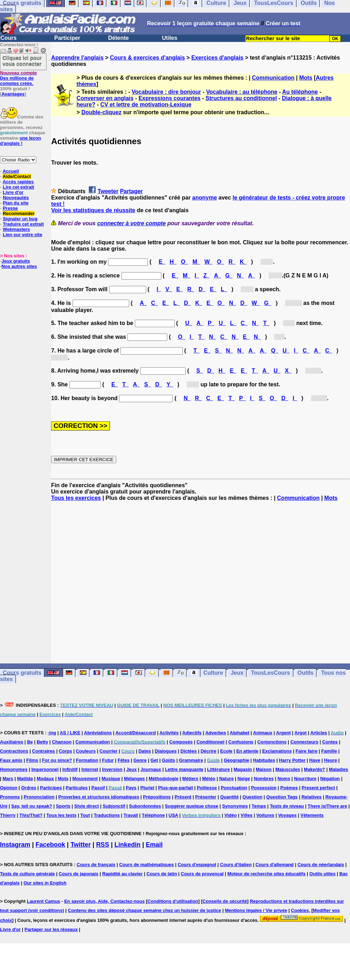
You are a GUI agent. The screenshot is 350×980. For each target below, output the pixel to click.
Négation (330, 779)
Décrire (209, 751)
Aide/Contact (17, 176)
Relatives (311, 797)
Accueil (11, 171)
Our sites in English (45, 883)
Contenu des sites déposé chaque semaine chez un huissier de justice (145, 910)
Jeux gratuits (16, 261)
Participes (51, 788)
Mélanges (134, 779)
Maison (264, 769)
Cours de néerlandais (321, 865)
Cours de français (96, 865)
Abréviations (98, 733)
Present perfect (318, 788)
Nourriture (305, 779)
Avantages (13, 94)
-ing (52, 733)
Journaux (151, 769)
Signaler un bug (20, 219)
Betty (42, 742)
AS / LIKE (70, 733)
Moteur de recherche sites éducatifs (267, 874)
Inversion (112, 769)
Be (30, 742)
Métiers (190, 779)
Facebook (50, 845)
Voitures (265, 815)
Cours (8, 38)
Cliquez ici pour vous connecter (22, 61)
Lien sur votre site (23, 235)
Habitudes (264, 760)
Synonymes (235, 806)
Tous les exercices (76, 498)
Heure (330, 760)
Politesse (207, 788)
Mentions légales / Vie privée (256, 910)
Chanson (62, 742)
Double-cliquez (101, 112)
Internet (90, 769)
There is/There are (327, 806)
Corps (65, 751)
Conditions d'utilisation (173, 901)
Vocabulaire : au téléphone (242, 92)
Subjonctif (114, 806)
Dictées (189, 751)
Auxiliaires (12, 742)
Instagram (15, 845)
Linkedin (127, 845)
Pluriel (147, 788)
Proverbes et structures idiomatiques (99, 797)
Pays (131, 788)
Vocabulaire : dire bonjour (166, 92)
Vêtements (312, 815)
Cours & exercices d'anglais (147, 58)
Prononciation (39, 797)
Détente (118, 38)
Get (154, 760)
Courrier (109, 751)
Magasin (243, 769)
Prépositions (157, 797)
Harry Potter (292, 760)
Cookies (300, 910)
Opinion (9, 788)
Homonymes (14, 769)
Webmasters (16, 229)
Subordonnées (145, 806)
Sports (63, 806)
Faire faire (306, 751)
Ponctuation (234, 788)
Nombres (264, 779)
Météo (209, 779)
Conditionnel (210, 742)
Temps (259, 806)
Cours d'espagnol (197, 865)
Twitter (81, 845)
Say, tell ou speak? (32, 806)
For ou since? (57, 760)
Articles (319, 733)
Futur (108, 760)
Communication (273, 78)
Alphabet (240, 733)
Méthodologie (164, 779)
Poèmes (289, 788)
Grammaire (191, 760)
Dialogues (166, 751)
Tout (85, 815)
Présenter (206, 797)
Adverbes (216, 733)
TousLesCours (271, 673)
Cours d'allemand (275, 865)
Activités (169, 733)
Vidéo (230, 815)
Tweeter (108, 191)
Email (154, 845)
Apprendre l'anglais (77, 58)
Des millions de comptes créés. (18, 78)
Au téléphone (300, 92)
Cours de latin (162, 874)
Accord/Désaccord (136, 733)
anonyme (205, 198)
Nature (226, 779)
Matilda (25, 779)
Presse (10, 208)
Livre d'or (13, 192)
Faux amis (11, 760)
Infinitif (70, 769)
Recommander (19, 213)
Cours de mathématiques (146, 865)
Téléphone (153, 815)
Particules (77, 788)
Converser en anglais (105, 98)
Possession (264, 788)
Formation (87, 760)
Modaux (45, 779)
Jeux (237, 673)
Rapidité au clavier (122, 874)
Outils (305, 673)
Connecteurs (304, 742)
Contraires (43, 751)
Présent (183, 797)
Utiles (170, 38)
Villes (246, 815)
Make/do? (314, 769)
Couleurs (86, 751)
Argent (283, 733)
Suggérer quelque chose (192, 806)
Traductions (107, 815)
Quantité (229, 797)
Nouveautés (16, 198)
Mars (8, 779)
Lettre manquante (184, 769)
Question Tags (282, 797)
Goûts (169, 760)
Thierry (8, 815)
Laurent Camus (43, 901)
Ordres (29, 788)
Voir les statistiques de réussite (93, 210)
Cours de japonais (79, 874)
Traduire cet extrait (23, 224)
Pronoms (10, 797)
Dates (145, 751)
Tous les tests (62, 815)
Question (252, 797)
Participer (67, 38)
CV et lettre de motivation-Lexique (146, 105)
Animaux (263, 733)
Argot (301, 733)
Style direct (87, 806)
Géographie (236, 760)
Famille (329, 751)
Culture (213, 673)
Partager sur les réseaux (51, 929)
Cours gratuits (22, 673)
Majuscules (288, 769)
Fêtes (124, 760)
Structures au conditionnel (241, 98)
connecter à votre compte (132, 223)
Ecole (226, 751)
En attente (247, 751)
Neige (244, 779)
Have (315, 760)
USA (173, 815)
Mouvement (85, 779)
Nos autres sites (19, 266)
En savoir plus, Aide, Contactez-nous (104, 901)
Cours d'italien (236, 865)
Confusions (241, 742)
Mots (306, 78)
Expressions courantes (169, 98)
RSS (103, 845)
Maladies (339, 769)
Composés (181, 742)
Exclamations (277, 751)
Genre (140, 760)
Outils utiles (323, 874)
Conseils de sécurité (225, 901)
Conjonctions (272, 742)
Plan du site (16, 203)
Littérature (218, 769)
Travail (131, 815)
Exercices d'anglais (217, 58)
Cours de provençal (202, 874)
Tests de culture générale (27, 874)
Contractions (14, 751)
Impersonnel (45, 769)
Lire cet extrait (18, 187)
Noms (284, 779)
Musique (111, 779)
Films (32, 760)
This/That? (31, 815)
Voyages (287, 815)
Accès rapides (18, 182)
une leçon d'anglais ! (20, 141)
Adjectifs (192, 733)
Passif (98, 788)
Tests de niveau (287, 806)
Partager (132, 191)
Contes (330, 742)
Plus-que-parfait (176, 788)
